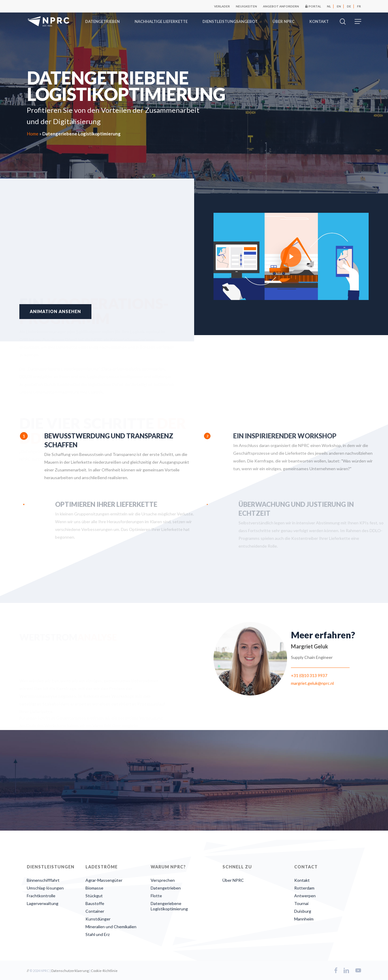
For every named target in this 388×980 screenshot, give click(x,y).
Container (95, 911)
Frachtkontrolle (41, 896)
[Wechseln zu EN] (339, 6)
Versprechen (163, 880)
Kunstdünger (98, 919)
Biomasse (94, 888)
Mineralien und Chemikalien (111, 927)
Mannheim (304, 919)
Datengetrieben (166, 888)
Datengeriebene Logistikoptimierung (169, 906)
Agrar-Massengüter (104, 880)
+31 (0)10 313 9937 (309, 675)
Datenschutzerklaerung (70, 971)
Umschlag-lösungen (45, 888)
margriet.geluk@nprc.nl (312, 683)
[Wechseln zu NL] (329, 6)
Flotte (156, 896)
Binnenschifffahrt (43, 880)
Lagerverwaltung (43, 903)
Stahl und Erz (98, 934)
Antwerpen (305, 896)
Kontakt (302, 880)
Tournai (301, 903)
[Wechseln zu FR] (359, 6)
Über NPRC (233, 880)
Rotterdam (304, 888)
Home (33, 134)
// (28, 971)
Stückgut (94, 896)
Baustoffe (95, 903)
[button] (358, 22)
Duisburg (303, 911)
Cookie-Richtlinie (104, 971)
